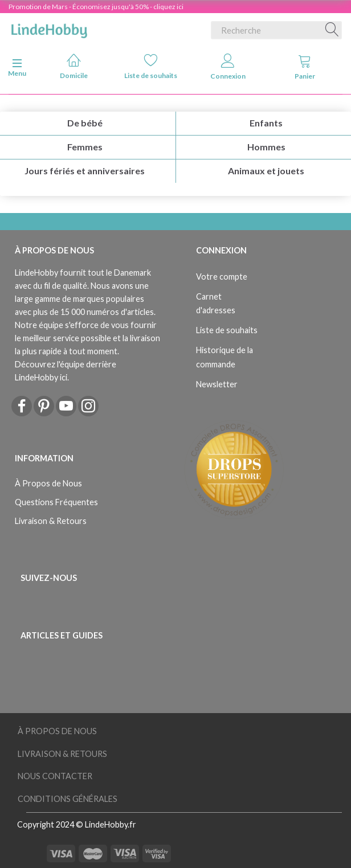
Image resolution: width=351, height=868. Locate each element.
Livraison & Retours (51, 521)
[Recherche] (332, 30)
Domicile (74, 66)
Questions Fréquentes (56, 502)
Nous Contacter (55, 776)
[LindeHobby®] (49, 28)
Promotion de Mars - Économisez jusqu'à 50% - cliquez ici (96, 7)
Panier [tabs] (305, 67)
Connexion (228, 67)
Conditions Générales (68, 799)
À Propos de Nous (48, 483)
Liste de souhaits (151, 66)
